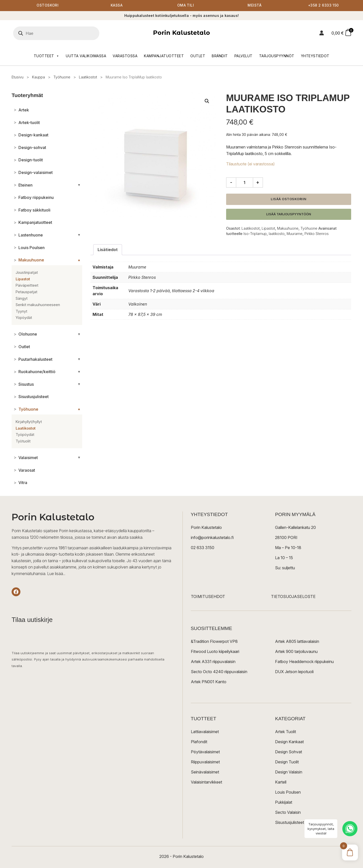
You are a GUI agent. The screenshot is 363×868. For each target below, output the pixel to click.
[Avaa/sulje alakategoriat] (79, 185)
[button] (207, 101)
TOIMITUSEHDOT (208, 597)
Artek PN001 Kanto (209, 682)
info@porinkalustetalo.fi (212, 538)
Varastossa (125, 56)
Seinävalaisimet (205, 772)
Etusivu (18, 77)
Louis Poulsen (288, 792)
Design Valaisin (289, 772)
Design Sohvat (289, 752)
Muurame (295, 234)
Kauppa (38, 77)
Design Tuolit (287, 762)
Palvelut (244, 56)
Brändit (220, 56)
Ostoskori (48, 6)
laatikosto (277, 234)
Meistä (254, 6)
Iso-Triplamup (255, 234)
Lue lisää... (56, 574)
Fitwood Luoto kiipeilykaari (215, 652)
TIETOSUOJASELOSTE (293, 597)
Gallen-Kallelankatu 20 (295, 528)
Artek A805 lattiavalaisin (297, 642)
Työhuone (62, 77)
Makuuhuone (288, 229)
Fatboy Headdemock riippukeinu (304, 662)
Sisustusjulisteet (290, 823)
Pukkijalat (284, 802)
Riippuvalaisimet (205, 762)
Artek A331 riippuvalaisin (213, 662)
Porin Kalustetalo (181, 33)
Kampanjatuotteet (164, 56)
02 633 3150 (203, 548)
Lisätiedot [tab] (108, 250)
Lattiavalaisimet (205, 732)
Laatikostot (88, 77)
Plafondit (199, 742)
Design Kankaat (289, 742)
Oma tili (185, 6)
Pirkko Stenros (317, 234)
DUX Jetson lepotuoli (294, 672)
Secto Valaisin (288, 813)
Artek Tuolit (285, 732)
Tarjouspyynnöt (277, 56)
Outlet (198, 56)
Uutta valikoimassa (86, 56)
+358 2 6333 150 (323, 6)
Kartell (281, 782)
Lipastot (268, 229)
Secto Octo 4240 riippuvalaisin (219, 672)
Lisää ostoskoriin (289, 199)
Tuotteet (47, 56)
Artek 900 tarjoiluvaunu (296, 652)
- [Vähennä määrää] (231, 182)
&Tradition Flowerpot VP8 (214, 642)
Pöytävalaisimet (205, 752)
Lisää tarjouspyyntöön (289, 214)
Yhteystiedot (315, 56)
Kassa (117, 6)
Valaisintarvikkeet (206, 782)
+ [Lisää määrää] (258, 182)
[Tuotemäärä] (245, 183)
